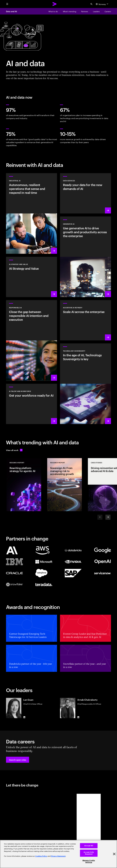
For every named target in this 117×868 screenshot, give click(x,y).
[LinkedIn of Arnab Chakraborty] (78, 717)
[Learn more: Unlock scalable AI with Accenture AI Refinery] (85, 320)
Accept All (89, 846)
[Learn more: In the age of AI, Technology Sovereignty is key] (85, 384)
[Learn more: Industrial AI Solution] (32, 213)
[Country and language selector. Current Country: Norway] (102, 4)
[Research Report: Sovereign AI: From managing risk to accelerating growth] (65, 485)
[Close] (114, 854)
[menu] (7, 4)
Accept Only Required (89, 853)
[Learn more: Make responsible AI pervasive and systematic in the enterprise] (32, 340)
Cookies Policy (41, 856)
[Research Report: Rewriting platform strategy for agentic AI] (24, 485)
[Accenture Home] (55, 4)
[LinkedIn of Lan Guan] (24, 717)
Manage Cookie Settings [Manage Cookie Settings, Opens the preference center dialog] (89, 861)
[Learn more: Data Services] (85, 193)
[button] (18, 760)
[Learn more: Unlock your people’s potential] (32, 404)
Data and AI (11, 11)
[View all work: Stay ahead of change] (14, 450)
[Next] (108, 517)
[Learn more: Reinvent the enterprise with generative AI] (85, 257)
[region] (59, 854)
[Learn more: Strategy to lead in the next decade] (32, 277)
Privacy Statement (58, 856)
